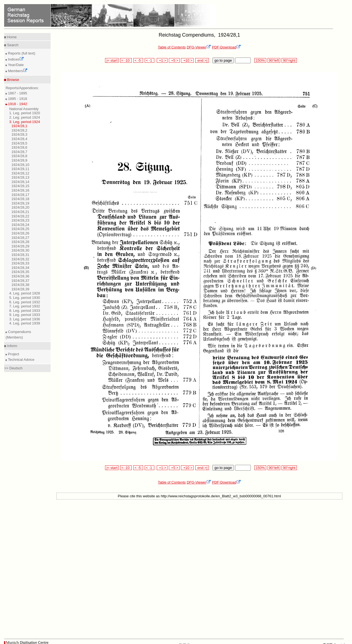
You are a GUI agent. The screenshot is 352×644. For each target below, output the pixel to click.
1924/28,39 (20, 289)
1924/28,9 (19, 160)
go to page (223, 60)
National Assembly (24, 109)
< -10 (126, 60)
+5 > (174, 60)
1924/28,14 (20, 182)
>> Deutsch (13, 368)
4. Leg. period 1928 (24, 293)
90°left (274, 60)
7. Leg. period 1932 (24, 306)
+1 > (162, 60)
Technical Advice (21, 360)
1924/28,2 (19, 130)
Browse (13, 80)
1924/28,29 (20, 246)
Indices (15, 59)
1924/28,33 (20, 263)
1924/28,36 (20, 276)
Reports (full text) (21, 53)
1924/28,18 (20, 199)
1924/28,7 (19, 152)
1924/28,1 (19, 126)
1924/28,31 (20, 255)
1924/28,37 (20, 281)
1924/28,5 (19, 143)
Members (17, 71)
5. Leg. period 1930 (24, 298)
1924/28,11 (20, 169)
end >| (202, 60)
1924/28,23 (20, 220)
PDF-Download (226, 47)
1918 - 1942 (17, 104)
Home (11, 37)
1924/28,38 (20, 285)
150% (260, 60)
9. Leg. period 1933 (24, 315)
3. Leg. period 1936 (24, 319)
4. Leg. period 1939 (24, 323)
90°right (289, 60)
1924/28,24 (20, 225)
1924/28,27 (20, 238)
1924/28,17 (20, 195)
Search (12, 45)
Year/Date (15, 65)
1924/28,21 (20, 212)
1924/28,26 (20, 233)
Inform (12, 346)
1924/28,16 (20, 190)
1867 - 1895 (17, 93)
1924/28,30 (20, 250)
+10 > (187, 60)
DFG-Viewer (199, 47)
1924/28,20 (20, 207)
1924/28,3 (19, 134)
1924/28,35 (20, 272)
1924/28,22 (20, 216)
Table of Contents (172, 47)
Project (13, 354)
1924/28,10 (20, 165)
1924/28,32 (20, 259)
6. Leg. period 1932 (24, 302)
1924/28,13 (20, 177)
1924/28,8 (19, 156)
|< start (112, 60)
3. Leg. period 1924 (24, 122)
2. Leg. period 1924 (24, 117)
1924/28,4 (19, 139)
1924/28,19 (20, 203)
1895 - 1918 (17, 99)
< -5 (138, 60)
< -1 (150, 60)
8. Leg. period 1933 (24, 311)
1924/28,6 (19, 147)
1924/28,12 (20, 173)
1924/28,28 (20, 242)
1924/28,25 (20, 229)
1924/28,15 (20, 186)
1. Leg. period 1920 (24, 113)
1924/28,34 (20, 268)
